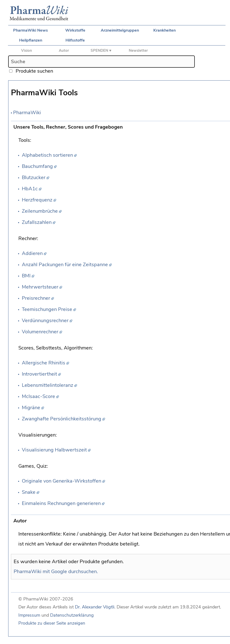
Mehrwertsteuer (40, 287)
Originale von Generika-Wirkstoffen (62, 481)
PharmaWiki (27, 113)
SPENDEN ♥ (101, 50)
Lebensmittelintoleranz (48, 385)
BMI (26, 276)
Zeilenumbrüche (40, 211)
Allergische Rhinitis (44, 363)
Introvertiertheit (39, 374)
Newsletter (138, 50)
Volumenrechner (40, 332)
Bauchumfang (37, 166)
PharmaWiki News (31, 30)
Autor (64, 50)
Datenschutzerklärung (72, 615)
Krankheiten (164, 30)
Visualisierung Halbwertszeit (54, 450)
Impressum (29, 615)
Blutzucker (34, 177)
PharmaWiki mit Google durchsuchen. (56, 571)
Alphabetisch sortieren (47, 155)
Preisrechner (36, 298)
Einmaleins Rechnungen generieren (61, 503)
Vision (27, 50)
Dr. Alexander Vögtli (95, 607)
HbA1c (30, 189)
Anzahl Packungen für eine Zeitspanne (65, 265)
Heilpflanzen (31, 40)
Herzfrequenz (37, 200)
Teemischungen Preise (47, 309)
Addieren (32, 253)
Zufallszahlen (37, 222)
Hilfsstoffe (75, 40)
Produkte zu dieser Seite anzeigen (52, 623)
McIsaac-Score (38, 396)
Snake (29, 492)
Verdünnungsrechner (45, 321)
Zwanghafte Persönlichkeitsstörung (62, 419)
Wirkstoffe (75, 30)
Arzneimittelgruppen (120, 30)
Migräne (31, 408)
